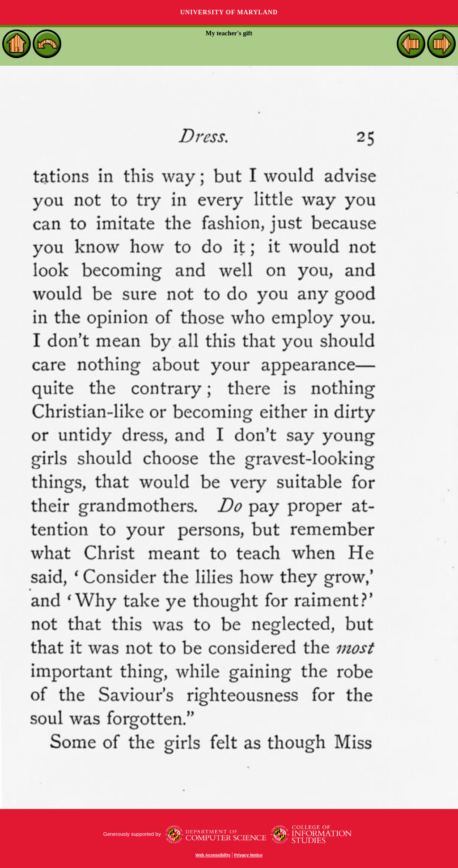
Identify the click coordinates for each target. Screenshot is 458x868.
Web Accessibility (213, 855)
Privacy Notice (248, 855)
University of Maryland (229, 12)
